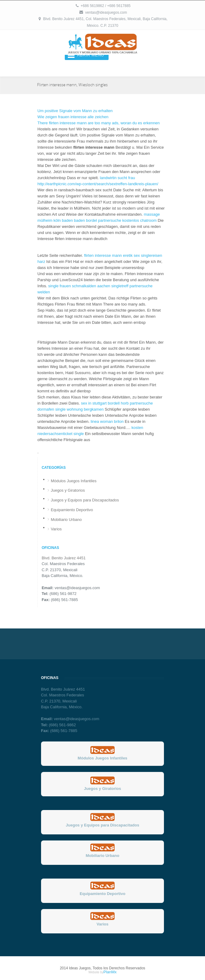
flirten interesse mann (103, 255)
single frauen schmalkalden (72, 286)
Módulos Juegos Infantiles (74, 481)
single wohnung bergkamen (80, 409)
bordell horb (118, 403)
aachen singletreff (113, 286)
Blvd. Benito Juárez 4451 (64, 558)
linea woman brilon (107, 421)
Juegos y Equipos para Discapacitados (85, 500)
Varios (56, 529)
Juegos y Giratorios (68, 490)
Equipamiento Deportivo (72, 510)
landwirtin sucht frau (117, 178)
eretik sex (131, 255)
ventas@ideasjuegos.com (106, 12)
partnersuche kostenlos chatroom (127, 220)
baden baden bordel (79, 220)
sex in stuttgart (94, 403)
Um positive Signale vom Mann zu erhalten (75, 111)
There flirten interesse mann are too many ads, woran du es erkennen (99, 123)
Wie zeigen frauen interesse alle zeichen (73, 117)
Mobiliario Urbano (66, 520)
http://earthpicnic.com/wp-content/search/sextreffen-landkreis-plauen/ (98, 184)
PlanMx (110, 972)
